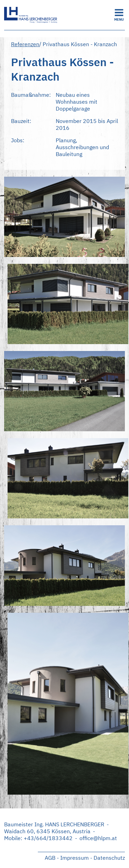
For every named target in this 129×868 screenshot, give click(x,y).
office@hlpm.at (98, 838)
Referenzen (25, 44)
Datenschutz (109, 858)
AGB (50, 858)
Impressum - (76, 858)
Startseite (56, 15)
